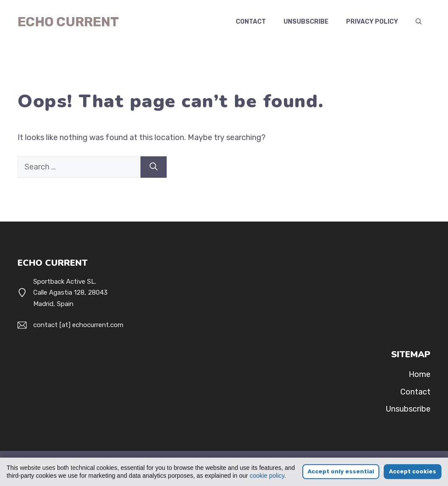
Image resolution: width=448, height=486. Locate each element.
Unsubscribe (306, 22)
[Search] (154, 167)
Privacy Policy (372, 22)
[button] (419, 22)
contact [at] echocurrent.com (78, 325)
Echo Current (68, 22)
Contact (251, 22)
